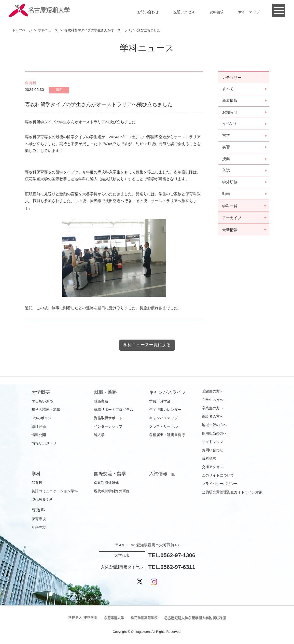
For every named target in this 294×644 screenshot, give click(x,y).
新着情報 (230, 101)
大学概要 (41, 393)
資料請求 (217, 12)
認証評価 (39, 427)
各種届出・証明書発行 (167, 435)
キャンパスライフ (167, 393)
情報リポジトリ (44, 443)
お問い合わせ (148, 12)
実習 (226, 148)
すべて (228, 89)
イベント (230, 124)
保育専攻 (39, 519)
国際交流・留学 (110, 474)
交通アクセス (184, 12)
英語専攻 (39, 528)
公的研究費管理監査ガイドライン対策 (232, 492)
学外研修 (230, 183)
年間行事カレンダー (165, 410)
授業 (226, 159)
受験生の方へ (213, 391)
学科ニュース (48, 30)
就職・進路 (105, 393)
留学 (226, 136)
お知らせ (230, 112)
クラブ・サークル (163, 427)
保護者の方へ (213, 417)
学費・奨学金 (160, 401)
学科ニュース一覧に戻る (147, 345)
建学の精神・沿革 (46, 410)
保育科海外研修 (106, 483)
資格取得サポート (108, 418)
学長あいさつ (42, 401)
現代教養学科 (42, 500)
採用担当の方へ (214, 433)
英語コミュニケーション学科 (55, 491)
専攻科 (38, 510)
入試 (226, 171)
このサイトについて (218, 475)
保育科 (37, 483)
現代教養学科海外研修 (112, 491)
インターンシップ (108, 427)
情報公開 (39, 435)
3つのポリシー (43, 418)
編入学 (99, 435)
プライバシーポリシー (220, 484)
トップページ (22, 30)
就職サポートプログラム (114, 410)
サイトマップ (249, 12)
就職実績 (101, 401)
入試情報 (158, 474)
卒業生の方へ (213, 408)
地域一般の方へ (214, 425)
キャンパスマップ (163, 418)
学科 (36, 474)
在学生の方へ (213, 400)
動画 (226, 194)
